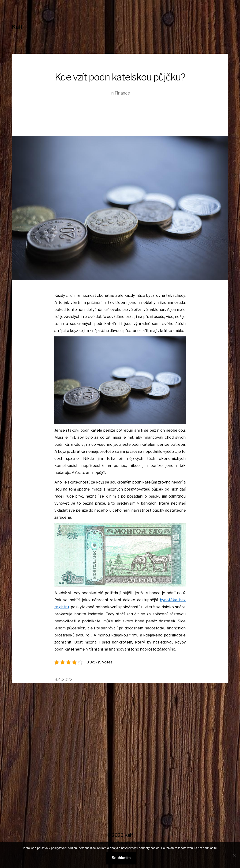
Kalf (17, 27)
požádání (134, 496)
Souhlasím (121, 858)
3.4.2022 (63, 680)
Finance (122, 93)
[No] (234, 855)
